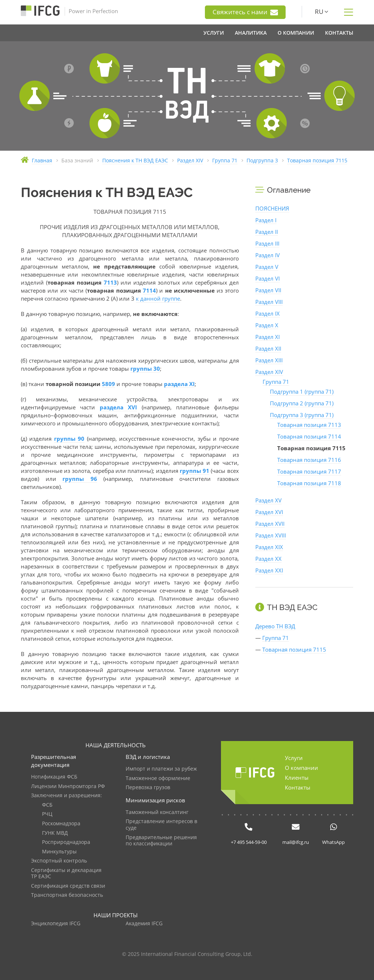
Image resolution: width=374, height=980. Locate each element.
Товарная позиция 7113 (309, 425)
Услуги (294, 758)
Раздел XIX (269, 547)
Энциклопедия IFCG (56, 924)
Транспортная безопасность (67, 895)
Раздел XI (268, 337)
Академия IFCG (144, 924)
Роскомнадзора (61, 824)
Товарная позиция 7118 (309, 483)
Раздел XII (268, 348)
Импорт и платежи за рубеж (161, 769)
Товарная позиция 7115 (294, 649)
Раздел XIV (269, 372)
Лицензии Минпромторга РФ (68, 786)
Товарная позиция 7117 (309, 471)
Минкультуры (59, 852)
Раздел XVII (270, 524)
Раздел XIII (269, 360)
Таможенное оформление (158, 778)
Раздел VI (268, 278)
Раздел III (267, 243)
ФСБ (47, 805)
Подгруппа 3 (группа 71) (302, 415)
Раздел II (267, 232)
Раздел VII (268, 290)
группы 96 (80, 479)
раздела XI (179, 384)
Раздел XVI (269, 512)
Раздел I (266, 220)
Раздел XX (268, 559)
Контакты (298, 787)
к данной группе (158, 298)
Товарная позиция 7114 (309, 436)
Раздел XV (268, 500)
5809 (108, 384)
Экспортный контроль (59, 861)
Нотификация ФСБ (54, 777)
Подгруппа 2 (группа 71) (302, 403)
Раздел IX (268, 313)
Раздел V (267, 267)
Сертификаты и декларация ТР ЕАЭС (66, 874)
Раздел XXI (269, 570)
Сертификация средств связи (68, 886)
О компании (302, 768)
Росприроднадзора (66, 842)
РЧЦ (47, 814)
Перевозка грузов (148, 788)
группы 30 (145, 369)
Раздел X (267, 325)
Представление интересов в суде (161, 825)
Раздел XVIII (271, 535)
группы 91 (194, 471)
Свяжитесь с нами (245, 12)
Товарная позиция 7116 (309, 460)
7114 (149, 290)
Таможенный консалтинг (157, 812)
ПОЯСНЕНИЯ (272, 208)
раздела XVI (118, 407)
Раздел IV (268, 255)
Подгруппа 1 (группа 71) (302, 391)
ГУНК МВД (55, 833)
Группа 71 (276, 382)
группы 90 (69, 439)
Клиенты (297, 778)
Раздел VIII (269, 302)
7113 (110, 282)
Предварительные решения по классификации (161, 841)
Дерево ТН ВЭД (275, 626)
